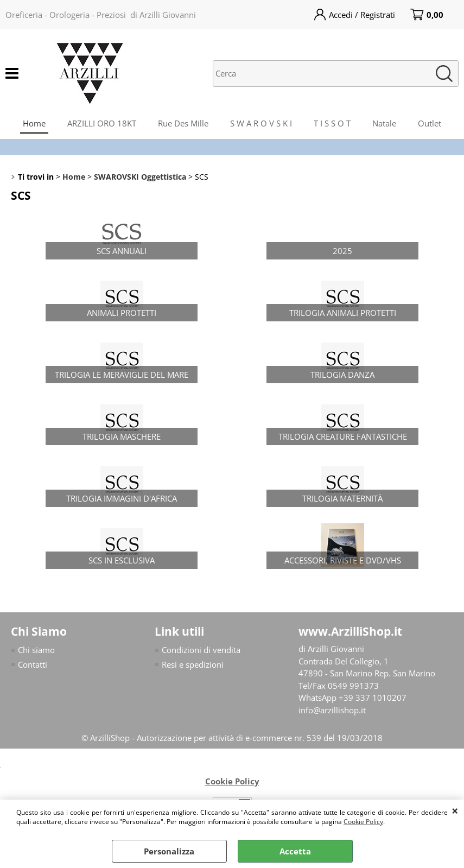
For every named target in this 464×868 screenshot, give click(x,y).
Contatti (33, 664)
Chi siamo (36, 650)
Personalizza (169, 851)
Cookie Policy (363, 822)
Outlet (430, 123)
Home (34, 123)
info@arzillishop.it (332, 710)
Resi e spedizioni (193, 664)
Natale (384, 123)
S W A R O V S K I (261, 123)
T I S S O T (332, 123)
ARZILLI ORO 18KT (102, 123)
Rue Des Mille (183, 123)
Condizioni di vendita (201, 650)
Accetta (295, 851)
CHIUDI (455, 810)
